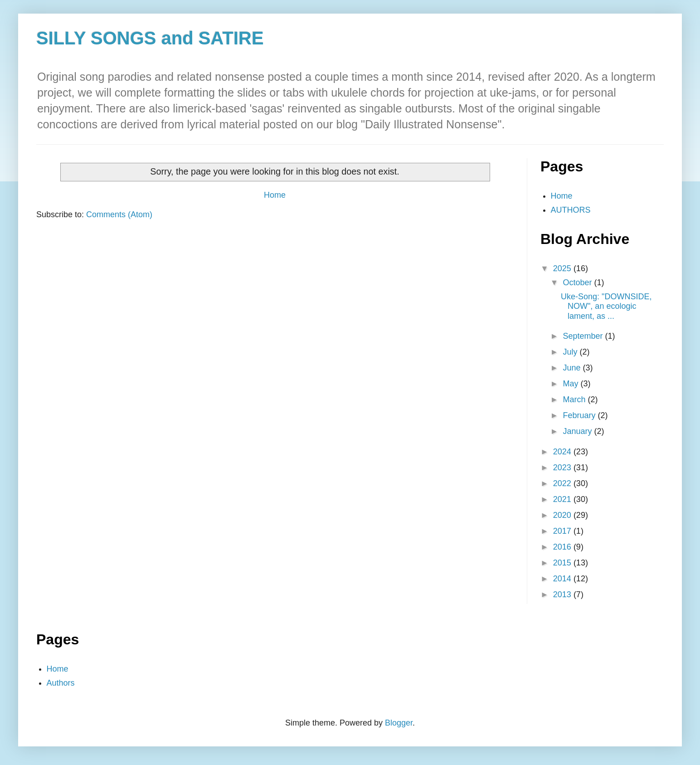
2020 (563, 515)
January (578, 431)
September (584, 336)
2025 (563, 268)
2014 (563, 579)
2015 (563, 563)
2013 (563, 594)
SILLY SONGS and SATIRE (150, 38)
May (571, 384)
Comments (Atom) (119, 214)
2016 (563, 547)
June (573, 368)
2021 (563, 499)
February (580, 415)
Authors (61, 683)
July (571, 352)
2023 (563, 468)
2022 (563, 483)
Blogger (399, 723)
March (575, 400)
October (578, 283)
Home (275, 195)
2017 (563, 531)
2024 (563, 452)
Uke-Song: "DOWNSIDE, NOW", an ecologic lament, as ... (606, 306)
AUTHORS (571, 210)
